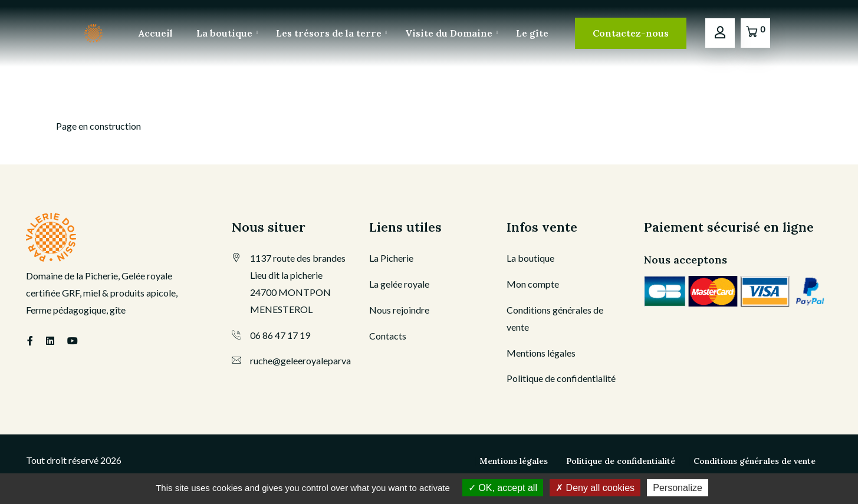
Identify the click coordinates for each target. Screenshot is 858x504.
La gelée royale (399, 284)
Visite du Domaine (449, 33)
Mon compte (533, 284)
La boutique (224, 33)
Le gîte (532, 33)
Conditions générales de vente (755, 461)
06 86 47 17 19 (280, 335)
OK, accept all (503, 488)
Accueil (156, 33)
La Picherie (391, 258)
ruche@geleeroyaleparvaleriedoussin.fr (329, 360)
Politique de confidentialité (561, 378)
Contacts (388, 336)
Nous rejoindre (399, 310)
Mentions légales (541, 353)
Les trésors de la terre (329, 33)
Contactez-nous (631, 33)
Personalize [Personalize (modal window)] (678, 488)
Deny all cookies (595, 488)
